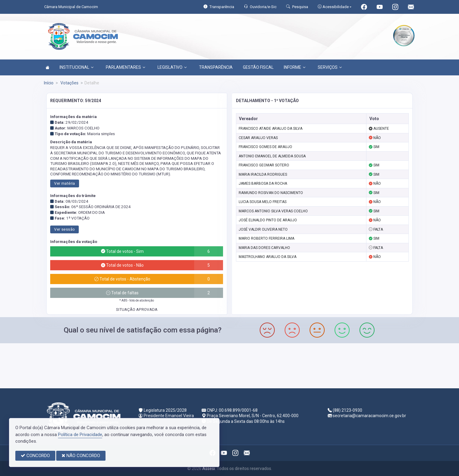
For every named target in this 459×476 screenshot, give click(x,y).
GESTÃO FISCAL (258, 67)
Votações (69, 83)
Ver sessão (64, 229)
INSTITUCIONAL (76, 67)
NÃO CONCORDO (81, 456)
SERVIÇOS (330, 67)
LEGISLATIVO (172, 67)
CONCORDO (35, 456)
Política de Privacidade (80, 435)
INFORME (295, 67)
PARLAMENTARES (125, 67)
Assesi (209, 468)
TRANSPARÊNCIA (216, 67)
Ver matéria (64, 183)
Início (49, 83)
